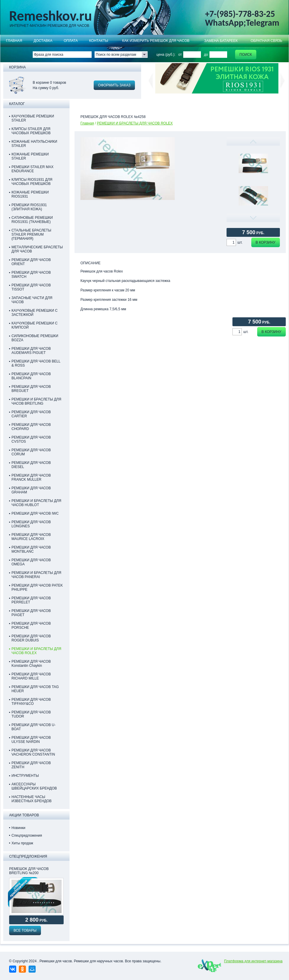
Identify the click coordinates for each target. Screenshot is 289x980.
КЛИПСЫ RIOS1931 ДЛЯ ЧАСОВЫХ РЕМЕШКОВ (32, 182)
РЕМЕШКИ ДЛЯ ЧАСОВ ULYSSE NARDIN (31, 740)
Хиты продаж (22, 843)
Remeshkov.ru (51, 16)
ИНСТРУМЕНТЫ (25, 776)
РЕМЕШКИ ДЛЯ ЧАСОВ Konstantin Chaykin (31, 664)
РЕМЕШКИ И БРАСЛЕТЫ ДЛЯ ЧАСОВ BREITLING (36, 401)
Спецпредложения (27, 835)
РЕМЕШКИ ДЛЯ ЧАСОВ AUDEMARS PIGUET (31, 351)
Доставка (43, 41)
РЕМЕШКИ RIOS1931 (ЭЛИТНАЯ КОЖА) (29, 207)
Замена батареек (221, 41)
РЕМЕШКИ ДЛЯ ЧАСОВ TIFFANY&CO (31, 702)
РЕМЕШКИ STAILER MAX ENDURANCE (32, 169)
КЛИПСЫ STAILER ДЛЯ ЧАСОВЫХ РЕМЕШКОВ (31, 131)
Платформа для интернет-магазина (253, 961)
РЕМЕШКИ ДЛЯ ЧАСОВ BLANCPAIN (31, 376)
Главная (14, 41)
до (206, 55)
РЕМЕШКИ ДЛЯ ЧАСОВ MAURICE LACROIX (31, 537)
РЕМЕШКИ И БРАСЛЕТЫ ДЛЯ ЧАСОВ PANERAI (36, 575)
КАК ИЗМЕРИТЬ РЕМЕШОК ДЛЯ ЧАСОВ (156, 41)
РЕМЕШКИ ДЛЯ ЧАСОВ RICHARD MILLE (31, 676)
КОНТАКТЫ (99, 41)
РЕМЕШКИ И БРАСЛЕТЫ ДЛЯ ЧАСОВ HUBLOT (36, 503)
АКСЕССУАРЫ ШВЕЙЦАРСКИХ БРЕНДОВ (34, 786)
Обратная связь (267, 41)
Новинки (18, 828)
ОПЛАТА (71, 41)
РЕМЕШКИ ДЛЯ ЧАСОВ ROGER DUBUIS (31, 638)
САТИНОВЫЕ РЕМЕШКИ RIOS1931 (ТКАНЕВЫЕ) (32, 220)
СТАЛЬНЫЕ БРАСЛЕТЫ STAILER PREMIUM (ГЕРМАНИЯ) (31, 234)
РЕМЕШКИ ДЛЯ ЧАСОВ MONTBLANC (31, 549)
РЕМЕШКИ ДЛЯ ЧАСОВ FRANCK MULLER (31, 477)
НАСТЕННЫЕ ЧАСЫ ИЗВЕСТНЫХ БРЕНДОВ (32, 799)
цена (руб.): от (169, 55)
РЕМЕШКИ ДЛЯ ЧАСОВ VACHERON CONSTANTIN (33, 752)
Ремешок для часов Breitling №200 (29, 871)
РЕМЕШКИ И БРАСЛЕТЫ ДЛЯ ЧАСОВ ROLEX (135, 123)
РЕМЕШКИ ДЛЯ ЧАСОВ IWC (35, 513)
